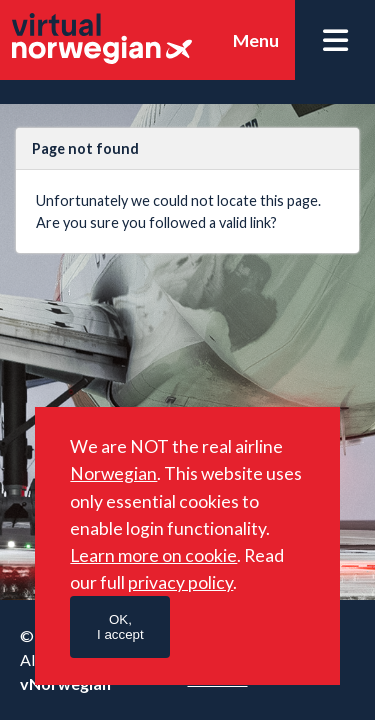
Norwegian (113, 473)
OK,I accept (120, 627)
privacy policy (180, 582)
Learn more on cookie (153, 555)
